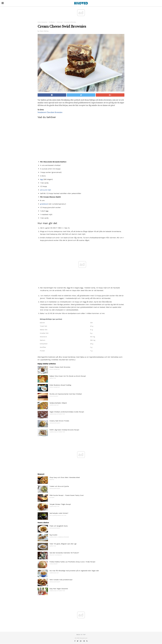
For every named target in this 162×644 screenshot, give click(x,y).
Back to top (81, 635)
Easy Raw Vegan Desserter (59, 589)
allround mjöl (46, 190)
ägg (41, 179)
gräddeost (44, 204)
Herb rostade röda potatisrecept (61, 580)
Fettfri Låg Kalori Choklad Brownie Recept (64, 430)
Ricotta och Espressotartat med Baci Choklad (66, 394)
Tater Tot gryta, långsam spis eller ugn (63, 544)
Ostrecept (60, 22)
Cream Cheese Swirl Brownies (60, 367)
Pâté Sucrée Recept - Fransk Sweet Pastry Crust (67, 495)
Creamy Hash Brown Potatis (59, 421)
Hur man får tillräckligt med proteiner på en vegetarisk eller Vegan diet (74, 571)
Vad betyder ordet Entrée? (59, 513)
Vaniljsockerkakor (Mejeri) (58, 403)
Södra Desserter (42, 22)
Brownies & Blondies (70, 22)
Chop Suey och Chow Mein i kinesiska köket (65, 477)
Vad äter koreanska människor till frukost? (64, 553)
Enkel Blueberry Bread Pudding (60, 385)
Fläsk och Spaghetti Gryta (59, 526)
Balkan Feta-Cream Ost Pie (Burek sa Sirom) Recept (68, 376)
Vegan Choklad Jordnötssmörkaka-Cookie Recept (67, 412)
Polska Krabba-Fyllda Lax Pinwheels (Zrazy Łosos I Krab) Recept (72, 562)
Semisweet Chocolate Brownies (50, 112)
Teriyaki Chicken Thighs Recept (60, 504)
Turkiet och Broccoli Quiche (59, 486)
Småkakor (52, 22)
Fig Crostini (53, 535)
